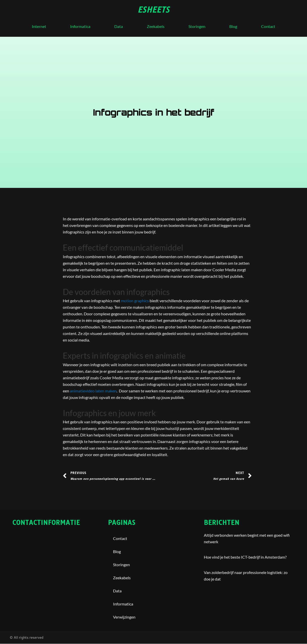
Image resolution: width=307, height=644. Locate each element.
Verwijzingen (124, 617)
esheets (153, 10)
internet (39, 26)
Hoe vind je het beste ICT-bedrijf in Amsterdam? (245, 557)
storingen (197, 26)
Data (119, 26)
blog (233, 26)
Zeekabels (156, 26)
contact (268, 26)
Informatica (80, 26)
